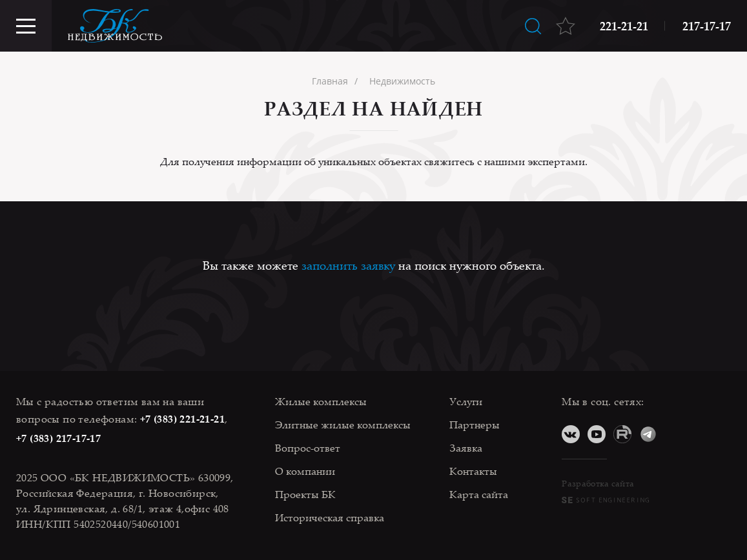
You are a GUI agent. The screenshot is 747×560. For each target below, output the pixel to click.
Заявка (466, 448)
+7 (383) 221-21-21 (182, 419)
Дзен (674, 434)
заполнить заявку (348, 265)
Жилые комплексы (321, 401)
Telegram (648, 434)
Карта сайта (479, 494)
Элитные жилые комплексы (343, 425)
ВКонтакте (571, 434)
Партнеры (475, 425)
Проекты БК (305, 494)
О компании (305, 471)
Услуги (466, 401)
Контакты (473, 471)
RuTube (622, 434)
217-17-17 (707, 26)
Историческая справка (330, 517)
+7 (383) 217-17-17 (58, 438)
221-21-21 (624, 26)
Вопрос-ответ (308, 448)
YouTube (597, 434)
